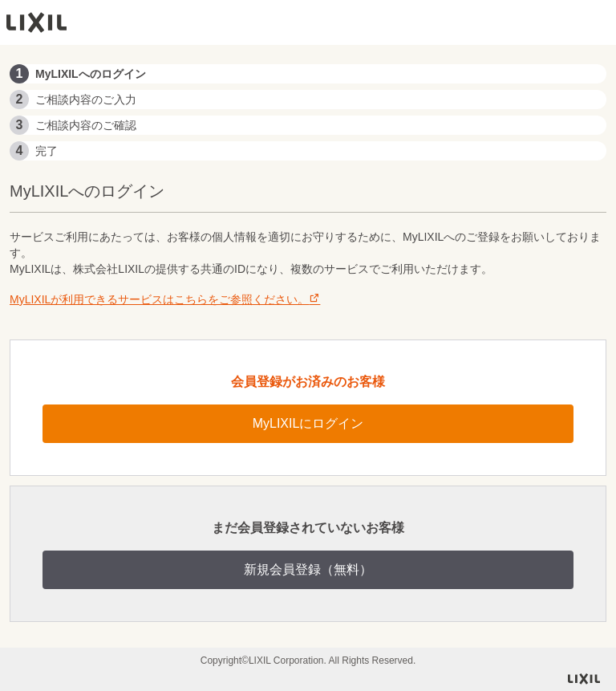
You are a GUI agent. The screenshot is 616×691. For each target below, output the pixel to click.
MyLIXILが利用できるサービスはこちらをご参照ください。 (165, 299)
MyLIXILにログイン (308, 423)
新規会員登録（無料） (308, 569)
